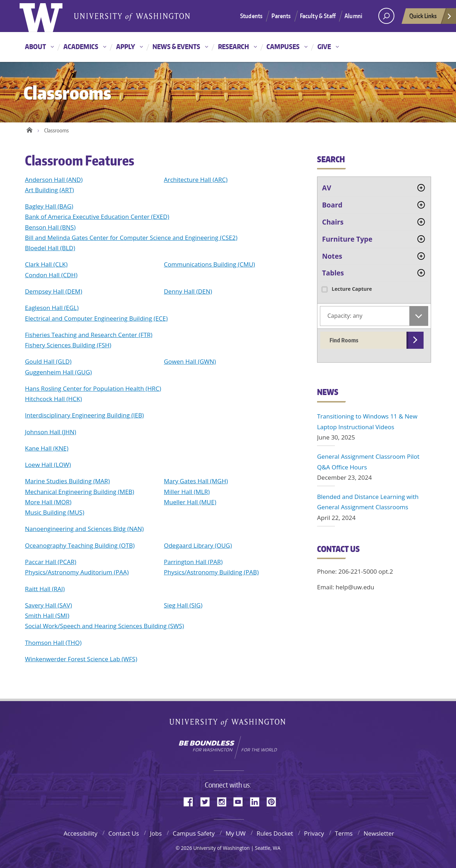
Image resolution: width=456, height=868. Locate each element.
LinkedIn (257, 801)
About (35, 46)
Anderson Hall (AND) (54, 180)
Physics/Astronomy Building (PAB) (211, 572)
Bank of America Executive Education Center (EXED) (97, 217)
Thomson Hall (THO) (53, 643)
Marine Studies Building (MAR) (67, 481)
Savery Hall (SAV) (48, 605)
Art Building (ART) (50, 190)
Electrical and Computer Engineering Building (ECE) (96, 318)
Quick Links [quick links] (431, 18)
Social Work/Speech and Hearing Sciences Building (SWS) (105, 626)
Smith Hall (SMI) (47, 616)
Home (29, 129)
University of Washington (228, 724)
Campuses (283, 46)
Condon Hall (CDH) (51, 275)
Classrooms (56, 130)
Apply (126, 46)
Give (324, 46)
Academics (81, 46)
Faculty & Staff (318, 16)
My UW (235, 833)
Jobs (156, 833)
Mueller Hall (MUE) (190, 502)
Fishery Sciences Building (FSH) (68, 345)
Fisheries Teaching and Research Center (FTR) (89, 335)
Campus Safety (194, 833)
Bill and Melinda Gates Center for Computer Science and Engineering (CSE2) (131, 238)
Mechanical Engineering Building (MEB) (80, 492)
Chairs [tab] (333, 222)
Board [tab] (332, 205)
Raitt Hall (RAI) (45, 589)
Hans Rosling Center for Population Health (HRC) (93, 388)
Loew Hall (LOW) (48, 465)
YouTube (241, 801)
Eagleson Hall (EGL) (52, 308)
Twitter (208, 801)
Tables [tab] (333, 273)
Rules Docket (275, 833)
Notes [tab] (332, 256)
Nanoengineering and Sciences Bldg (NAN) (84, 529)
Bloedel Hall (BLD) (50, 248)
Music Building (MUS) (55, 512)
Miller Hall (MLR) (187, 492)
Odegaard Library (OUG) (198, 545)
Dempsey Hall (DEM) (54, 291)
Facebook (191, 801)
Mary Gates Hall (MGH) (196, 481)
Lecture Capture (346, 289)
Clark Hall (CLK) (46, 264)
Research (234, 46)
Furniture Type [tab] (347, 239)
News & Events (176, 46)
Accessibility (80, 833)
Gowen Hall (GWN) (190, 361)
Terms (344, 833)
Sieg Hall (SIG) (183, 605)
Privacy (314, 833)
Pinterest (274, 801)
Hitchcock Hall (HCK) (53, 399)
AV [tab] (327, 188)
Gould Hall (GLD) (48, 361)
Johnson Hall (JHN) (51, 432)
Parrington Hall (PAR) (193, 562)
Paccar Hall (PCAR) (51, 562)
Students (251, 16)
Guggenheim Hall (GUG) (58, 372)
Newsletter (379, 833)
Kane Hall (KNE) (47, 448)
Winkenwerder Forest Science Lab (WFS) (81, 659)
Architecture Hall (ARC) (196, 180)
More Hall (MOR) (48, 502)
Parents (281, 16)
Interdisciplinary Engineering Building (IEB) (84, 415)
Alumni (353, 16)
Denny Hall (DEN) (188, 291)
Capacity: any (345, 316)
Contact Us (124, 833)
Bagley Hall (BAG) (49, 206)
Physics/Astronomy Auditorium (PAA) (77, 572)
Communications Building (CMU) (209, 264)
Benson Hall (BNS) (50, 227)
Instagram (224, 801)
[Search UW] (386, 16)
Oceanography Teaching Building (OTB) (80, 545)
